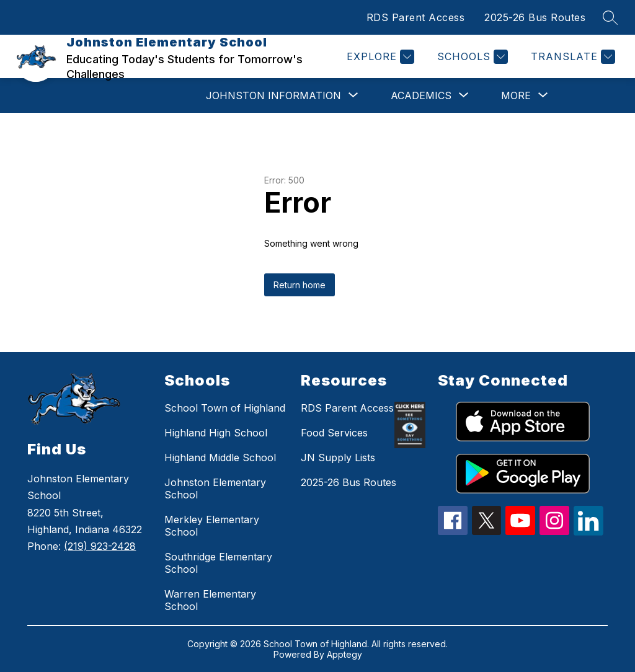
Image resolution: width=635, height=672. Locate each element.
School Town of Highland (225, 408)
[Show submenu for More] (516, 95)
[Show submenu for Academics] (421, 95)
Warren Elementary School (210, 600)
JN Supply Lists (338, 458)
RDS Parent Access (416, 17)
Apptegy (344, 654)
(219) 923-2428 (100, 546)
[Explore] (379, 57)
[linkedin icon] (588, 532)
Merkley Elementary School (212, 526)
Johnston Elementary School (215, 489)
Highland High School (216, 433)
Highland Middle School (220, 458)
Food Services (334, 433)
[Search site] (610, 17)
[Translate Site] (571, 57)
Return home (300, 285)
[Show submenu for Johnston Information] (273, 95)
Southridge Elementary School (218, 563)
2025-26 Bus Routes (535, 17)
